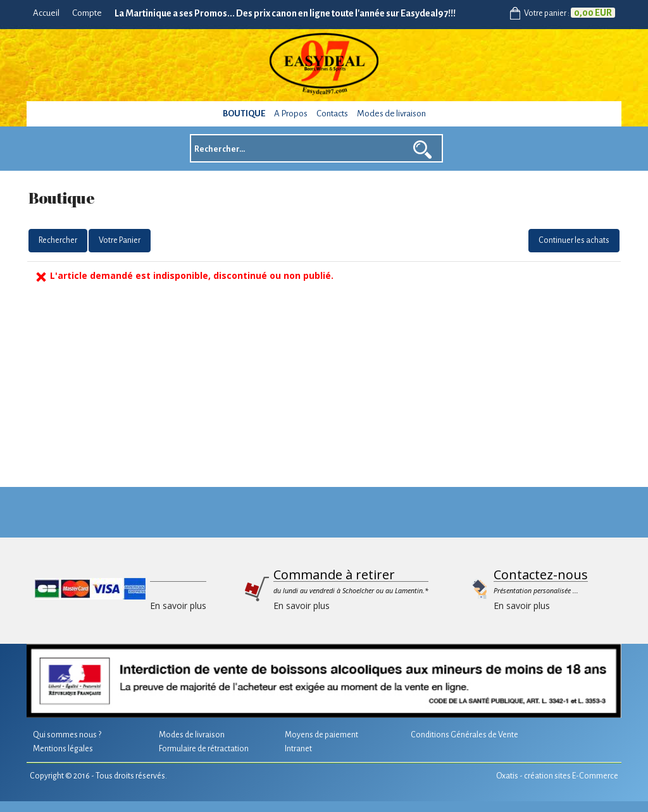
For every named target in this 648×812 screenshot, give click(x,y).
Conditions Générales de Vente (464, 735)
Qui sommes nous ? (67, 735)
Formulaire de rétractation (204, 749)
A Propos (291, 114)
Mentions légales (63, 749)
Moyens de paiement (321, 735)
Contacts (332, 114)
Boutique (244, 114)
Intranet (298, 749)
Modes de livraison (391, 114)
